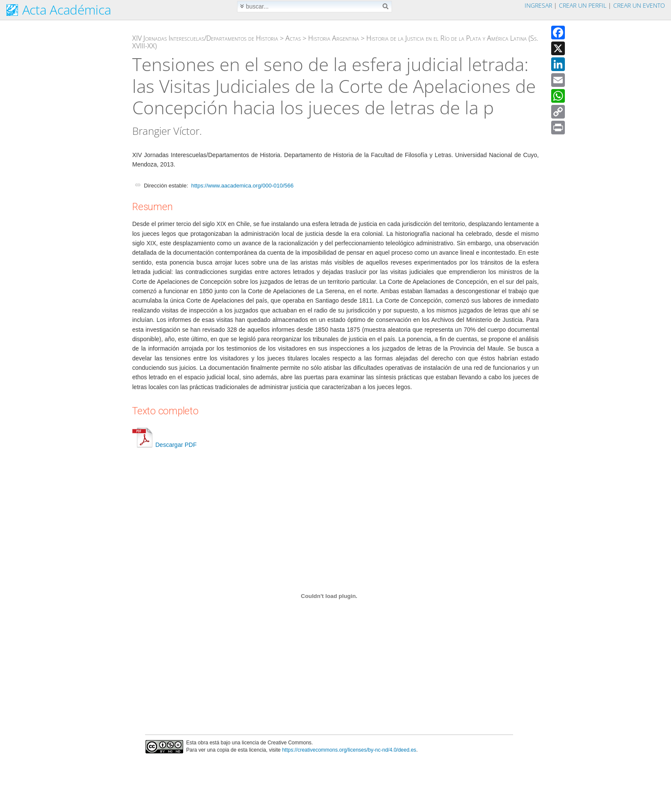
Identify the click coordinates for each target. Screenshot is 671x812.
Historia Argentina (334, 38)
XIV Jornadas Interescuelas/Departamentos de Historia (205, 38)
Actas (293, 38)
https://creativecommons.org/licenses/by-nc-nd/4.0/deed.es (349, 750)
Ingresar (538, 5)
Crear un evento (639, 5)
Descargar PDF (164, 445)
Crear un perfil (583, 5)
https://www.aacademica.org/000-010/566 (242, 186)
